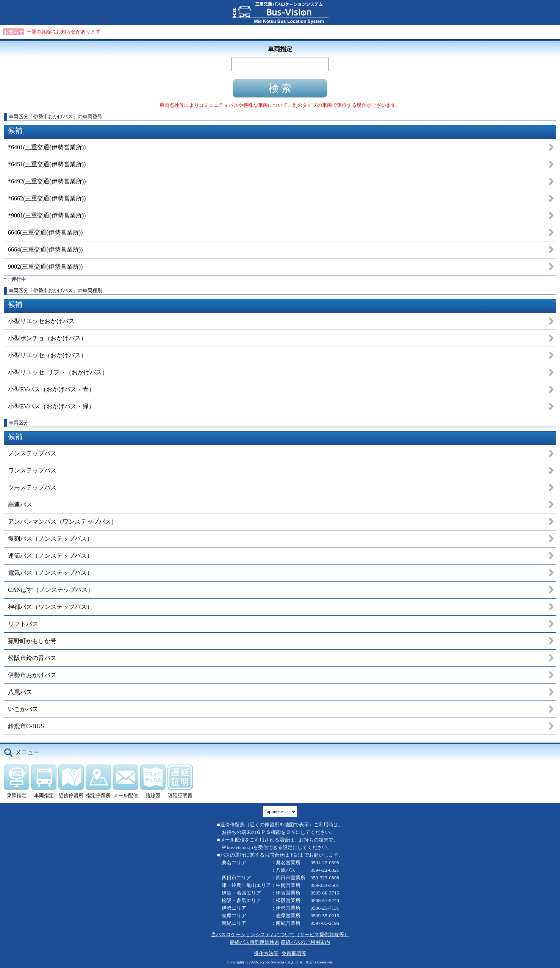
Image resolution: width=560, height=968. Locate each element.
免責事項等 (294, 953)
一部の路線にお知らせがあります (63, 32)
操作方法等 (266, 953)
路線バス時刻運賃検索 (255, 942)
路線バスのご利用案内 (305, 942)
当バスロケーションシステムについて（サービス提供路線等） (280, 934)
